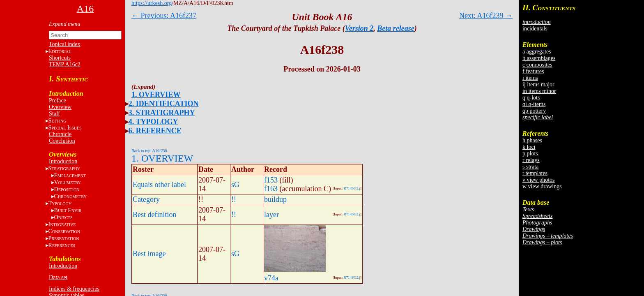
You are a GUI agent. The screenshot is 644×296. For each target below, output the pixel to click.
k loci (529, 147)
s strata (530, 167)
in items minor (539, 91)
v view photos (539, 180)
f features (533, 71)
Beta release (396, 28)
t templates (535, 173)
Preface (57, 101)
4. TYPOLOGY (153, 122)
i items (530, 78)
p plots (530, 154)
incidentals (535, 29)
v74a (271, 278)
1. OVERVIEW (156, 95)
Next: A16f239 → (486, 16)
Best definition (155, 215)
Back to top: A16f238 (149, 151)
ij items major (538, 84)
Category (146, 199)
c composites (537, 65)
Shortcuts (60, 58)
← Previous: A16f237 (164, 16)
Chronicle (60, 134)
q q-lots (531, 98)
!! (234, 199)
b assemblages (539, 58)
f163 (271, 189)
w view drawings (542, 186)
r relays (531, 160)
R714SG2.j (352, 188)
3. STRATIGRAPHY (162, 113)
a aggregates (537, 52)
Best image (149, 254)
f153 (271, 180)
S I (65, 128)
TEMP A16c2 (65, 64)
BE (68, 210)
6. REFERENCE (155, 131)
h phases (532, 140)
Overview (60, 107)
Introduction (63, 161)
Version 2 (359, 28)
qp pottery (534, 111)
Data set (58, 277)
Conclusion (62, 141)
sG (235, 185)
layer (271, 215)
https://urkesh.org (152, 3)
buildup (275, 199)
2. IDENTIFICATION (164, 104)
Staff (54, 114)
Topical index (64, 44)
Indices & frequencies (74, 289)
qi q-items (534, 104)
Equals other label (159, 185)
